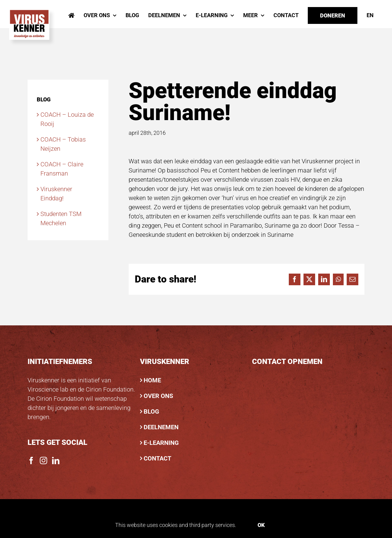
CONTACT (157, 458)
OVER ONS (158, 396)
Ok (261, 525)
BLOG (151, 411)
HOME (152, 380)
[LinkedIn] (56, 460)
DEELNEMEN (161, 427)
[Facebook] (31, 460)
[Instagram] (43, 460)
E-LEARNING (161, 443)
